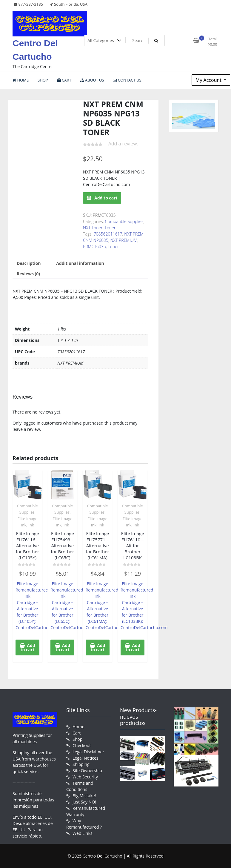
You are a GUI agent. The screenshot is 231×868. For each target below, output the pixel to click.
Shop (77, 739)
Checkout (82, 745)
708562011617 (108, 234)
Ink (31, 525)
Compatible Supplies (124, 221)
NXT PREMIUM (124, 240)
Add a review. (123, 144)
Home (78, 727)
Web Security (85, 777)
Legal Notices (85, 758)
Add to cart (106, 198)
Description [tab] (29, 263)
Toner (110, 228)
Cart (77, 733)
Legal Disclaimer (88, 752)
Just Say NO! (84, 802)
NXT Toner (93, 228)
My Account (209, 80)
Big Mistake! (84, 796)
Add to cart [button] (28, 647)
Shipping (81, 764)
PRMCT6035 (94, 246)
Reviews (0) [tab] (28, 274)
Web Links (82, 833)
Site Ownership (87, 771)
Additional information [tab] (80, 263)
